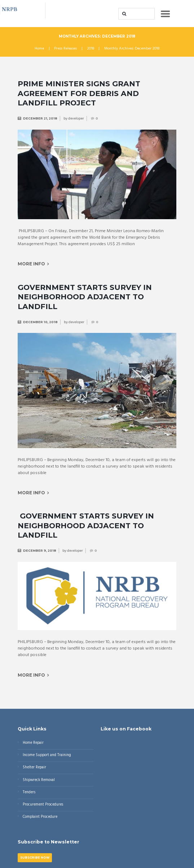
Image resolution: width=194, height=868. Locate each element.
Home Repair (33, 743)
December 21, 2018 (40, 118)
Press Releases (65, 49)
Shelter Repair (34, 767)
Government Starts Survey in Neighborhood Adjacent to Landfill (85, 297)
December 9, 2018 (40, 551)
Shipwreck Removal (39, 780)
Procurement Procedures (43, 805)
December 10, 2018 (40, 322)
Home (39, 49)
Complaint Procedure (40, 817)
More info (31, 264)
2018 (91, 49)
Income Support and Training (47, 755)
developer (76, 118)
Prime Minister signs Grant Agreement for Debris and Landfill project (79, 93)
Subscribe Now (35, 858)
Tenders (29, 792)
